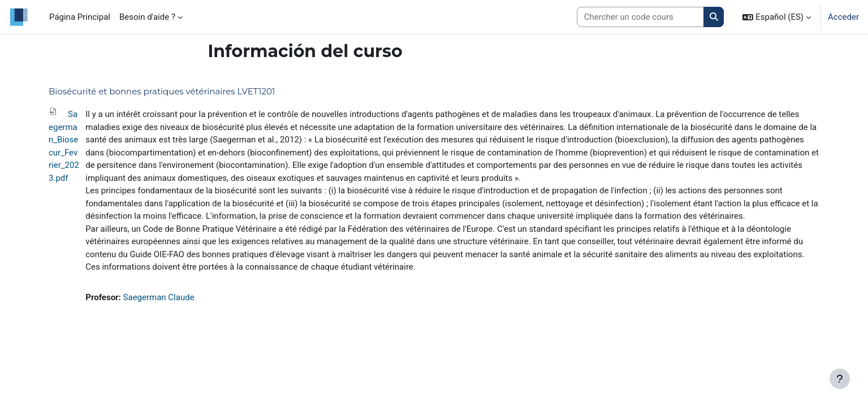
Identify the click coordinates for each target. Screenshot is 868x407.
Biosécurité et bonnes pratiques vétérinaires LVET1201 (162, 91)
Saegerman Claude (159, 297)
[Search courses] (640, 17)
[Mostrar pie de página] (840, 379)
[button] (777, 17)
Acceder (843, 17)
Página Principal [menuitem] (80, 17)
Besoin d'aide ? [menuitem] (147, 17)
